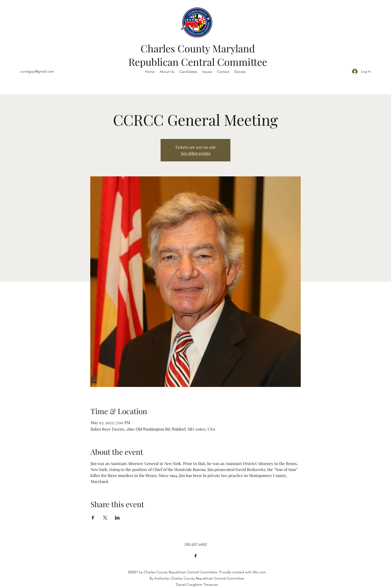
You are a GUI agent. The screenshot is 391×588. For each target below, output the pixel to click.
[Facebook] (195, 556)
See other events (196, 153)
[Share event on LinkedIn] (117, 518)
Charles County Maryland (198, 48)
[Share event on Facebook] (93, 518)
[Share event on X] (105, 518)
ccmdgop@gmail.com (37, 71)
